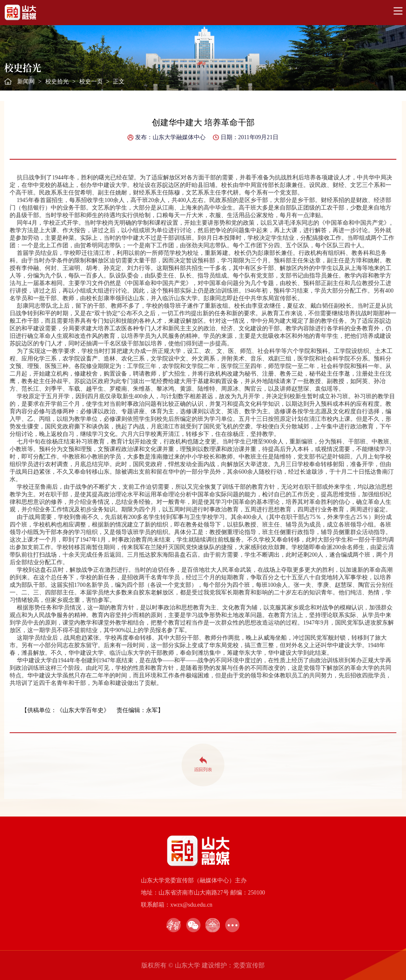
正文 (119, 82)
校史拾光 (57, 82)
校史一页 (91, 82)
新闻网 (26, 82)
